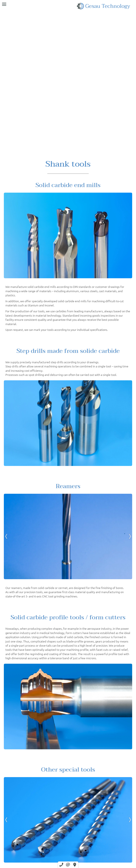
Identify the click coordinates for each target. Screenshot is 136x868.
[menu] (4, 4)
